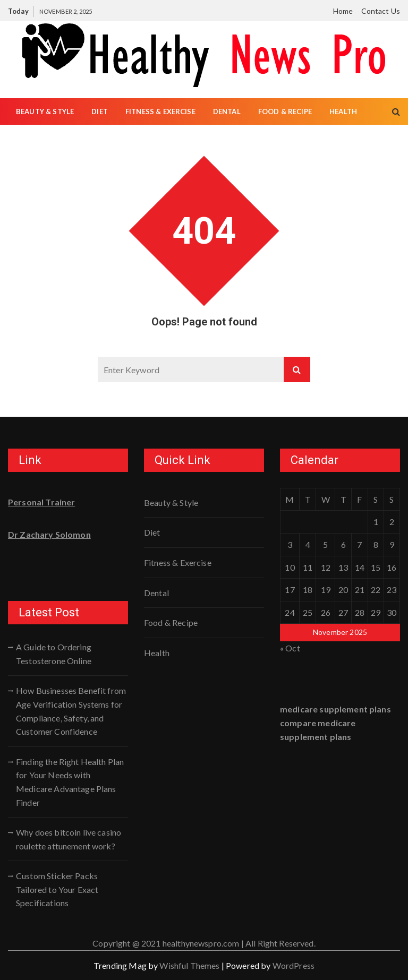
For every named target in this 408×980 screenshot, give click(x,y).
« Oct (290, 648)
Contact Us (381, 11)
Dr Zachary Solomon (49, 534)
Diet (100, 111)
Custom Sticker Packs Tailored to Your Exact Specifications (57, 889)
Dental (227, 111)
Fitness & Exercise (160, 111)
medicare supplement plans (335, 709)
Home (343, 11)
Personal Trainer (41, 502)
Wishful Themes (189, 965)
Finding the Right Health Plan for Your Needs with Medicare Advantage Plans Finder (70, 782)
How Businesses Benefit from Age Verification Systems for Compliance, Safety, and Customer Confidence (71, 711)
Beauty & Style (45, 111)
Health (343, 111)
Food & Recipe (285, 111)
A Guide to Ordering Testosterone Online (54, 654)
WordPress (294, 965)
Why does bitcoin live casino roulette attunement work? (69, 839)
